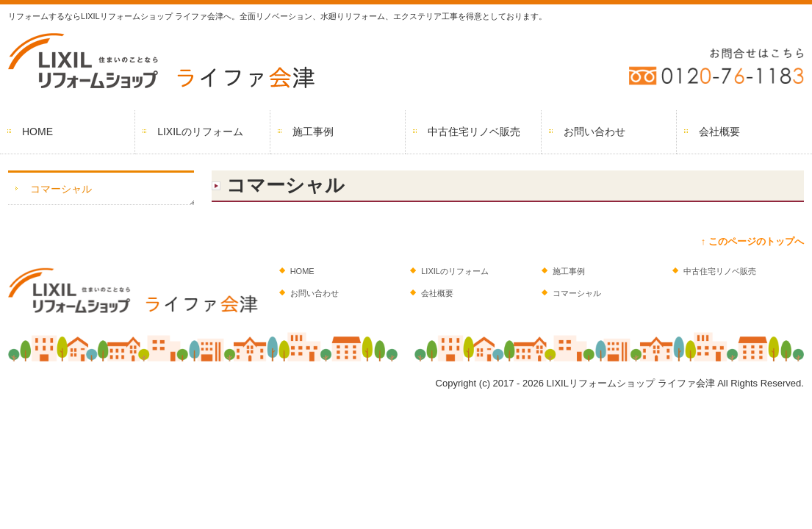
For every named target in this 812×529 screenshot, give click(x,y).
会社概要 (719, 132)
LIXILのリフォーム (200, 132)
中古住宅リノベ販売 (474, 132)
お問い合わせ (594, 132)
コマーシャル (61, 189)
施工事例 (313, 132)
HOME (37, 132)
